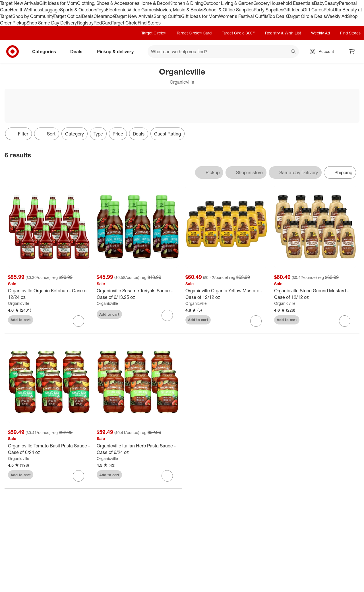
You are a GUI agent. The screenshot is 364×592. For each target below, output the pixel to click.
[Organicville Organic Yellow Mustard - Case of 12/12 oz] (226, 294)
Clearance (104, 16)
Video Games (142, 10)
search (293, 52)
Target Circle (125, 23)
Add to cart (21, 320)
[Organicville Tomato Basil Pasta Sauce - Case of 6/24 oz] (49, 449)
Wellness (33, 10)
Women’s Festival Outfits (243, 16)
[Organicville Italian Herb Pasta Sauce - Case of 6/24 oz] (138, 449)
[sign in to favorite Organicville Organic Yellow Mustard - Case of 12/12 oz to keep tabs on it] (256, 321)
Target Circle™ (154, 33)
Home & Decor (154, 3)
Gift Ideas (293, 10)
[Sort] (47, 134)
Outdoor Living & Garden (228, 3)
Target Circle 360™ (238, 33)
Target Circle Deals (306, 16)
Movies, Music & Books (180, 10)
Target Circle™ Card (194, 33)
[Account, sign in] (323, 52)
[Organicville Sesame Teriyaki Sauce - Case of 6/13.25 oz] (138, 294)
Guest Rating (167, 134)
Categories (46, 52)
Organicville (19, 303)
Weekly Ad (336, 16)
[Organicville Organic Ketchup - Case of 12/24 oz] (49, 294)
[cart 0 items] (352, 52)
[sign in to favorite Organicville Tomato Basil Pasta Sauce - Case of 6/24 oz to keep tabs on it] (78, 476)
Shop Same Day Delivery (52, 23)
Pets (328, 10)
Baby (319, 3)
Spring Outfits (167, 16)
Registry (85, 23)
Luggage (51, 10)
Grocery (261, 3)
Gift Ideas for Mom (58, 3)
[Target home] (13, 52)
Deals (88, 16)
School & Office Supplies (228, 10)
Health (17, 10)
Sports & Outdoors (78, 10)
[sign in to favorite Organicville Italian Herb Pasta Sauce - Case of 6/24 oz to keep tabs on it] (167, 476)
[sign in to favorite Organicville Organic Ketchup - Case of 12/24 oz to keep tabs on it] (78, 321)
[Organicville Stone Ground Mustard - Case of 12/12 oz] (315, 294)
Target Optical (68, 16)
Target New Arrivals (20, 3)
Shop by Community (33, 16)
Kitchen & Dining (186, 3)
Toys (101, 10)
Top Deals (278, 16)
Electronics (117, 10)
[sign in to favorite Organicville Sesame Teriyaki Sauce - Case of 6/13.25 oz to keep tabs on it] (167, 315)
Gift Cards (313, 10)
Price (118, 134)
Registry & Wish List (283, 33)
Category (75, 134)
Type (98, 134)
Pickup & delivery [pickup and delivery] (117, 52)
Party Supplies (268, 10)
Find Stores (149, 23)
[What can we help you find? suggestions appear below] (223, 52)
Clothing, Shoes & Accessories (108, 3)
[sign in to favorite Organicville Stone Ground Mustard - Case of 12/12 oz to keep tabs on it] (345, 321)
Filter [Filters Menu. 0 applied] (18, 134)
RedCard (103, 23)
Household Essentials (292, 3)
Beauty (332, 3)
